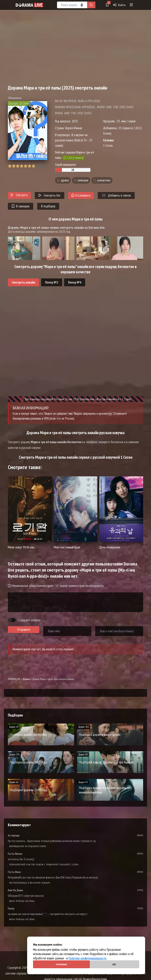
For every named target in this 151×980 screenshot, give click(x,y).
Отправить (24, 630)
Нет (114, 964)
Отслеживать (81, 195)
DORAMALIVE (14, 679)
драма (65, 180)
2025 (75, 121)
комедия (83, 180)
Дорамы (26, 679)
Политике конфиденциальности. (88, 958)
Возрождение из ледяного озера (28, 846)
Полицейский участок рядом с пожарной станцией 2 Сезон (44, 864)
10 (45, 166)
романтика (104, 180)
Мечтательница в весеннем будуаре (30, 883)
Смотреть (19, 195)
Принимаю (61, 964)
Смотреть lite (50, 195)
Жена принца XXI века (22, 901)
